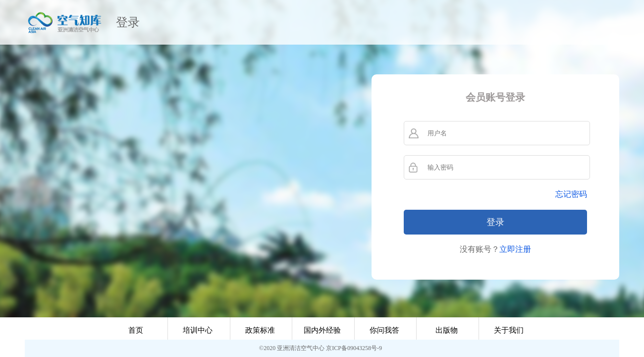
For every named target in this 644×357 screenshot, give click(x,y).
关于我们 (509, 330)
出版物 (447, 330)
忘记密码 (571, 194)
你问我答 (384, 330)
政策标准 (260, 330)
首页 (136, 330)
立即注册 (515, 249)
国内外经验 (322, 330)
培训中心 (198, 330)
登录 (128, 22)
